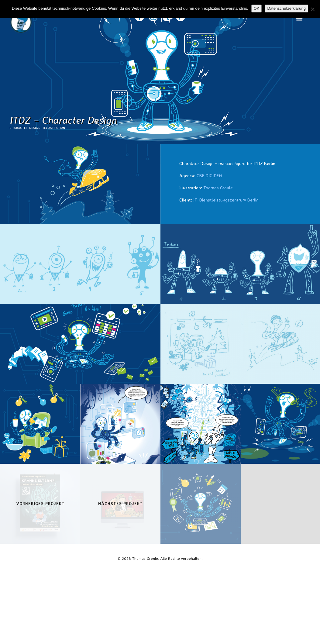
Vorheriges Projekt (40, 504)
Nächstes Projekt (120, 504)
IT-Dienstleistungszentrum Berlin (226, 200)
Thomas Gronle (218, 188)
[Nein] (312, 9)
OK (257, 8)
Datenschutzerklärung (286, 8)
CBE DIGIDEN (209, 176)
